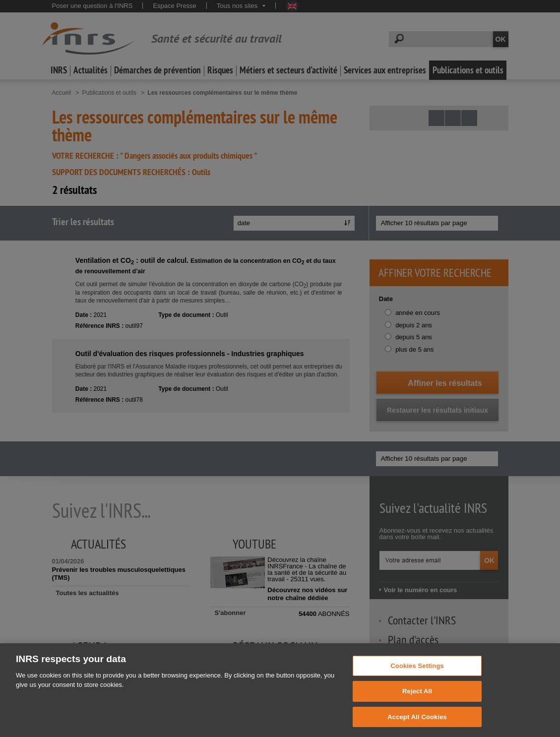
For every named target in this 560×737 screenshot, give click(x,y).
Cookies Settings (417, 677)
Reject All (417, 703)
